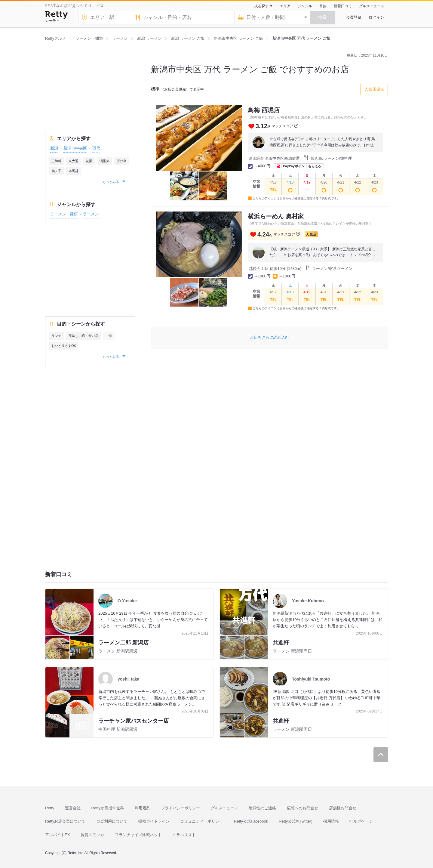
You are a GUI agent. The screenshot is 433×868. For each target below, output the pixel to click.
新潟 (54, 148)
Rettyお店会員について (65, 821)
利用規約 (143, 808)
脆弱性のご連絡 (262, 808)
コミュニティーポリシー (202, 821)
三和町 (56, 161)
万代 (96, 148)
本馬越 (74, 171)
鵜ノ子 (56, 171)
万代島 (122, 161)
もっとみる (111, 182)
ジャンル (305, 6)
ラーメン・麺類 (64, 214)
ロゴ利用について (112, 821)
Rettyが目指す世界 (108, 808)
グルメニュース (372, 6)
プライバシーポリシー (180, 808)
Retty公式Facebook (251, 821)
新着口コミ (343, 6)
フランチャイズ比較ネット (138, 835)
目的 (323, 6)
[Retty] (57, 15)
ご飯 (109, 336)
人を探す (262, 6)
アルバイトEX (57, 835)
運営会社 (73, 808)
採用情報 (331, 821)
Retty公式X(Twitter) (296, 821)
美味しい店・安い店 (83, 336)
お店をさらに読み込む (269, 337)
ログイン (376, 17)
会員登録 (354, 17)
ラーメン (91, 214)
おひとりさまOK (64, 346)
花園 (89, 161)
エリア (285, 6)
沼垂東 (104, 161)
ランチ (56, 336)
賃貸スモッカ (92, 835)
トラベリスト (184, 835)
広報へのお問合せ (302, 808)
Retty (50, 808)
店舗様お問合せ (343, 808)
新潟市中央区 (75, 148)
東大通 (74, 161)
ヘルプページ (361, 821)
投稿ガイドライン (154, 821)
